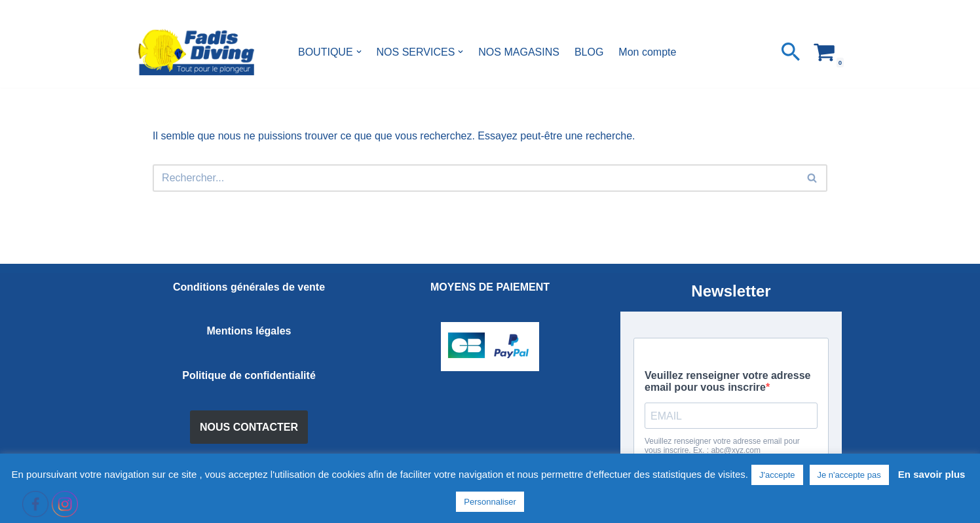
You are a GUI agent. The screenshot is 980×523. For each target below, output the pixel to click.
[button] (359, 52)
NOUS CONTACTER (249, 427)
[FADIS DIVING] (196, 52)
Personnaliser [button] (490, 502)
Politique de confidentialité (249, 375)
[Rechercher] (791, 52)
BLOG (589, 52)
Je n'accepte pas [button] (849, 475)
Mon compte (647, 52)
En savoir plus (932, 474)
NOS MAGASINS (519, 52)
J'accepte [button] (777, 475)
